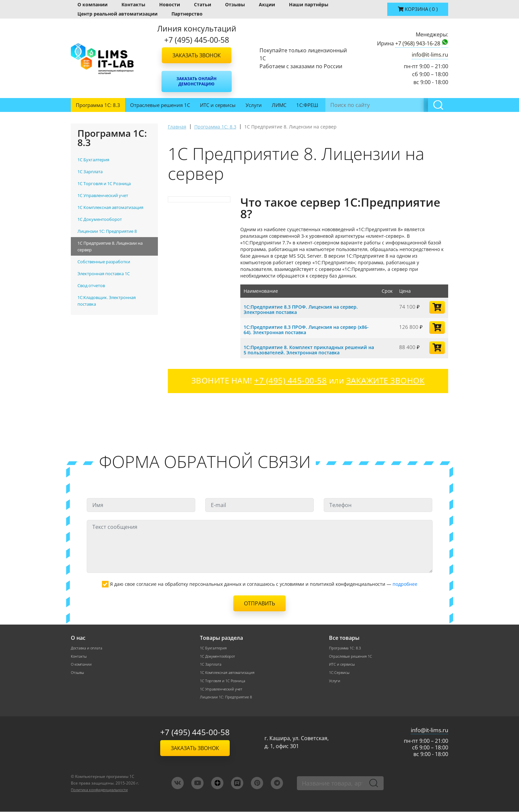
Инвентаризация (349, 105)
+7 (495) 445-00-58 (195, 732)
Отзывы (235, 4)
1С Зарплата (211, 664)
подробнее (405, 584)
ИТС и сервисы (218, 105)
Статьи (203, 4)
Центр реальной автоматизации (118, 14)
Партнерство (187, 14)
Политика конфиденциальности (103, 790)
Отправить (259, 603)
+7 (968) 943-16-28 (418, 43)
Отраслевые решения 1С (160, 105)
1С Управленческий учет (223, 689)
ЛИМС (279, 105)
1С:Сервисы (340, 673)
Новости (170, 4)
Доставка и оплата (88, 648)
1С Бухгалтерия (214, 648)
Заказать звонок (197, 55)
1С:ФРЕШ (307, 105)
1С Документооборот (219, 656)
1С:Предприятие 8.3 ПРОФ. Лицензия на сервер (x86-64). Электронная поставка (304, 330)
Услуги (254, 105)
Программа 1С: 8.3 (98, 105)
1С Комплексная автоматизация (229, 673)
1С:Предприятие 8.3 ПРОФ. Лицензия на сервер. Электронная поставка (305, 309)
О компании (93, 4)
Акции (267, 4)
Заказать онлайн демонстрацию (196, 81)
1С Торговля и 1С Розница (224, 681)
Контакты (133, 4)
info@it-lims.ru (430, 55)
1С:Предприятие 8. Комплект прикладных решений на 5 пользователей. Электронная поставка (309, 350)
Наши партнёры (309, 4)
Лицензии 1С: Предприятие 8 (227, 698)
